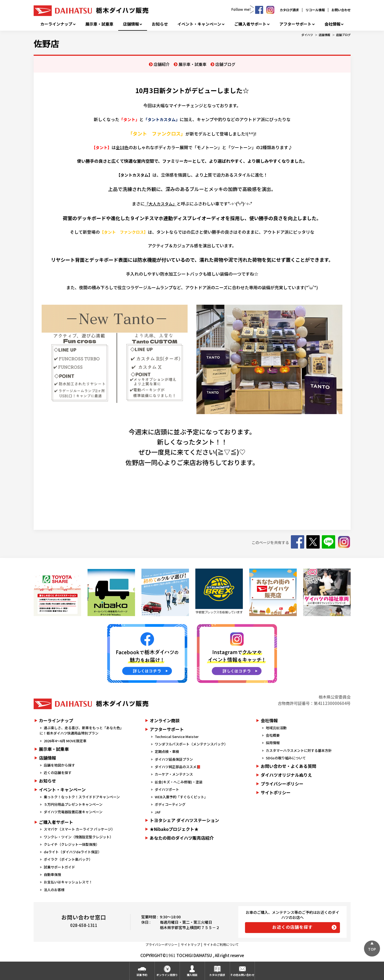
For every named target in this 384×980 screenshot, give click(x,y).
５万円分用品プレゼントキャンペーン (73, 804)
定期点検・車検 (167, 751)
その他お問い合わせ (242, 975)
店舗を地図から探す (59, 765)
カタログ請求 (289, 10)
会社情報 (332, 24)
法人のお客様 (54, 890)
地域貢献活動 (276, 728)
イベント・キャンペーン (199, 24)
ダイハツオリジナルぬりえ (286, 775)
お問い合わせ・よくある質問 (288, 766)
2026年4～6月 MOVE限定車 (65, 741)
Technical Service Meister (177, 737)
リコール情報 (315, 10)
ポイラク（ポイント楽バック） (68, 859)
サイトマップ (191, 944)
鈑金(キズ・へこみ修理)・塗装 (179, 782)
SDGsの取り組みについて (286, 758)
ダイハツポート (167, 789)
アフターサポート (295, 24)
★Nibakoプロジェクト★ (174, 829)
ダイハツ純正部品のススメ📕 (178, 767)
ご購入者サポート (250, 24)
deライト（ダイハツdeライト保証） (73, 852)
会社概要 (273, 735)
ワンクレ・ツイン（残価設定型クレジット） (78, 837)
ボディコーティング (170, 804)
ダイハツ (307, 35)
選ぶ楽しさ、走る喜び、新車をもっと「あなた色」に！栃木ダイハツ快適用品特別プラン (82, 731)
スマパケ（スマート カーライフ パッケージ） (79, 829)
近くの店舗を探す (58, 773)
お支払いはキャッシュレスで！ (68, 882)
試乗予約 (142, 975)
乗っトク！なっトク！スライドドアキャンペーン (82, 797)
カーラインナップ (56, 24)
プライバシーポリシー (282, 784)
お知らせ (160, 24)
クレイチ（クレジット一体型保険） (72, 844)
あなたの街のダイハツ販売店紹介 (182, 838)
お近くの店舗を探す (292, 927)
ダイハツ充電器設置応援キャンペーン (73, 812)
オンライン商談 (165, 720)
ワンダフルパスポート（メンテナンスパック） (191, 744)
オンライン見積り (167, 975)
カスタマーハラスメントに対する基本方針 (299, 750)
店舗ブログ (343, 35)
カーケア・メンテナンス (174, 774)
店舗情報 (131, 24)
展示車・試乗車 (99, 24)
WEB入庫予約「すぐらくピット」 (181, 797)
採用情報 (273, 743)
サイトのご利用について (221, 944)
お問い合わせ (341, 10)
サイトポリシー (276, 792)
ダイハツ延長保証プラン (174, 759)
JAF (158, 812)
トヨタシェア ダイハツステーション (184, 820)
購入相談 (192, 975)
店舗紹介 (162, 64)
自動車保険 (52, 874)
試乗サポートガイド (59, 867)
